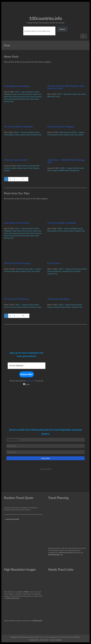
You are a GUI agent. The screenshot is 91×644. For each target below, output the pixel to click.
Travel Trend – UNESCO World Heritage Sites (66, 161)
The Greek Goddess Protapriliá (18, 127)
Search (62, 29)
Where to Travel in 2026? (16, 160)
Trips (12, 101)
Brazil (38, 166)
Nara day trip (21, 99)
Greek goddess (9, 135)
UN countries (79, 135)
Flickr (26, 592)
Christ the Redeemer (54, 271)
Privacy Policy (44, 640)
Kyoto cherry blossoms (34, 97)
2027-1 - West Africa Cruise (67, 94)
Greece (37, 132)
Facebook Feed (34, 640)
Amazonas (14, 307)
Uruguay (7, 170)
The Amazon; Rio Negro (58, 299)
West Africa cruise (53, 96)
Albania (20, 166)
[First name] (45, 446)
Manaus (25, 307)
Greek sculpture (20, 135)
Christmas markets (10, 168)
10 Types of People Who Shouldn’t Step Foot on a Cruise (66, 87)
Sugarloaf (50, 274)
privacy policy (30, 381)
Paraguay (67, 135)
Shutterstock (37, 621)
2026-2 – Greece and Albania (24, 132)
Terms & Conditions (56, 640)
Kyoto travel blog (10, 99)
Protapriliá (34, 135)
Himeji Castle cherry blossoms (22, 94)
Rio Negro (75, 307)
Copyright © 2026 (16, 637)
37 (23, 316)
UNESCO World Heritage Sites (69, 170)
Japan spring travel (19, 97)
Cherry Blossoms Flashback (17, 86)
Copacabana (66, 271)
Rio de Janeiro (54, 263)
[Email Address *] (27, 366)
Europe (20, 168)
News (28, 99)
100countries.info (45, 18)
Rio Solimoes (33, 307)
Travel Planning (54, 555)
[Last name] (45, 452)
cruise (79, 94)
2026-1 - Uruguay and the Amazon (72, 168)
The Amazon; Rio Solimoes (16, 299)
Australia (32, 166)
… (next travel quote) (11, 519)
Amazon (26, 166)
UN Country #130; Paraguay (61, 127)
